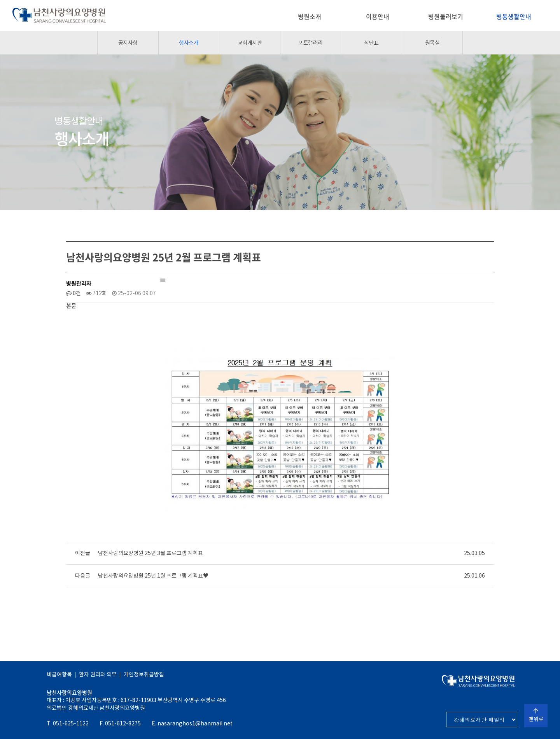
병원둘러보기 (446, 16)
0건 (73, 293)
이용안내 (378, 16)
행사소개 (189, 43)
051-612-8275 (123, 723)
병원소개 (310, 16)
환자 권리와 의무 (98, 674)
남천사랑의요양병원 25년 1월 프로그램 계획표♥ (153, 576)
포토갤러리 (311, 43)
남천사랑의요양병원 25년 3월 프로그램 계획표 (150, 553)
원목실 (432, 43)
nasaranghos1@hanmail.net (195, 723)
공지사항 (128, 43)
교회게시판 (250, 43)
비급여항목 (59, 674)
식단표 (371, 43)
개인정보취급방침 (144, 674)
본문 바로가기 (0, 0)
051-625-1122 (71, 723)
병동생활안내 (514, 16)
